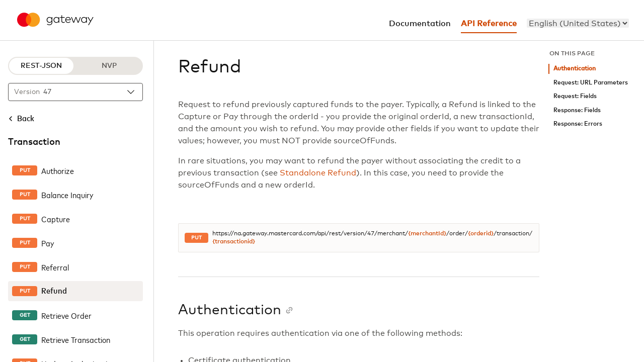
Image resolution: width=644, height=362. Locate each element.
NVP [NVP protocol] (109, 66)
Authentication (575, 69)
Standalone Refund (318, 173)
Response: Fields (577, 110)
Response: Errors (578, 124)
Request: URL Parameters (591, 83)
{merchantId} (427, 234)
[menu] (578, 23)
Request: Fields (575, 96)
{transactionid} (234, 242)
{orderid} (481, 234)
